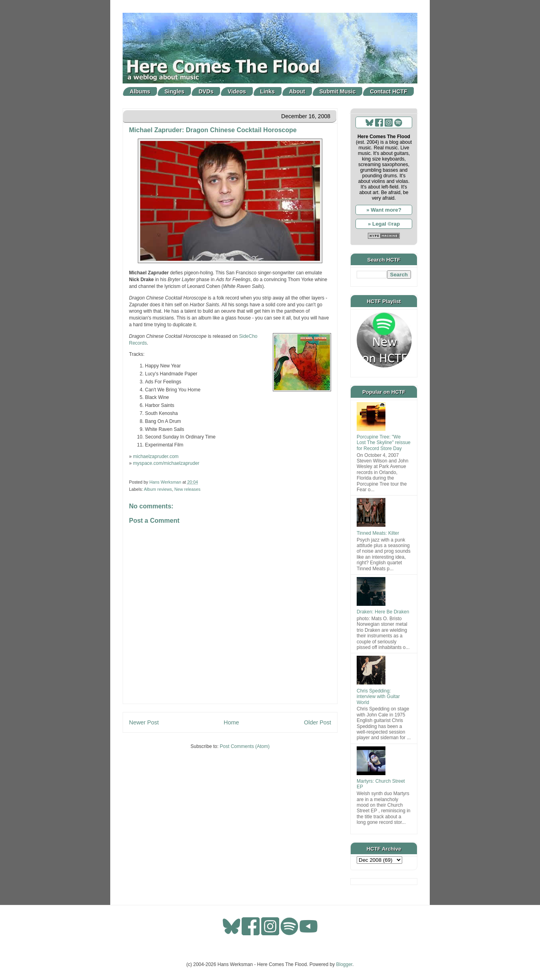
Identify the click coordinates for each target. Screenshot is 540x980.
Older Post (318, 722)
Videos (237, 91)
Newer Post (144, 722)
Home (231, 722)
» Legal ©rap (384, 224)
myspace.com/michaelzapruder (166, 463)
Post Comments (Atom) (245, 746)
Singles (175, 91)
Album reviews (158, 489)
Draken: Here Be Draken (383, 612)
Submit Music (338, 91)
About (297, 91)
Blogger (344, 964)
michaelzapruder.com (156, 456)
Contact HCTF (388, 91)
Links (267, 91)
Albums (140, 91)
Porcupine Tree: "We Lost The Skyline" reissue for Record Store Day (384, 443)
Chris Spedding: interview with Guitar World (378, 697)
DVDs (206, 91)
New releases (187, 489)
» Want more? (384, 210)
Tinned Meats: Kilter (378, 533)
